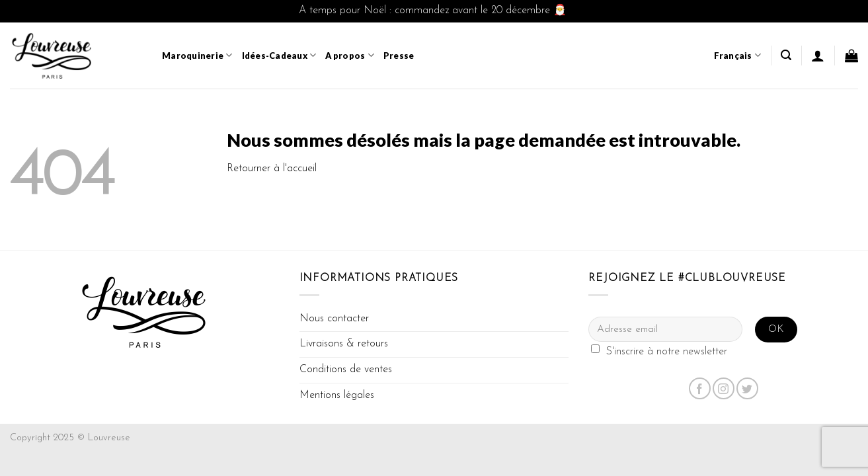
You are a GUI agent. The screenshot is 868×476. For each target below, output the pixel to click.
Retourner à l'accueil (272, 169)
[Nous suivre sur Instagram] (724, 388)
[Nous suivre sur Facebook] (700, 388)
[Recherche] (786, 55)
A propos (350, 55)
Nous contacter (334, 319)
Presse (399, 56)
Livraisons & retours (344, 344)
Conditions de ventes (346, 370)
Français (738, 55)
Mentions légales (337, 395)
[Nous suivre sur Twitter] (747, 388)
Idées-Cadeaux (279, 55)
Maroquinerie (197, 55)
